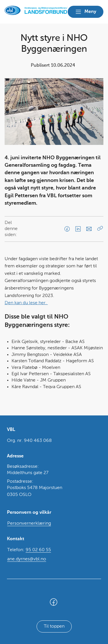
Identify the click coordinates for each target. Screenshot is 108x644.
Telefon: (29, 550)
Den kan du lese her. (26, 303)
